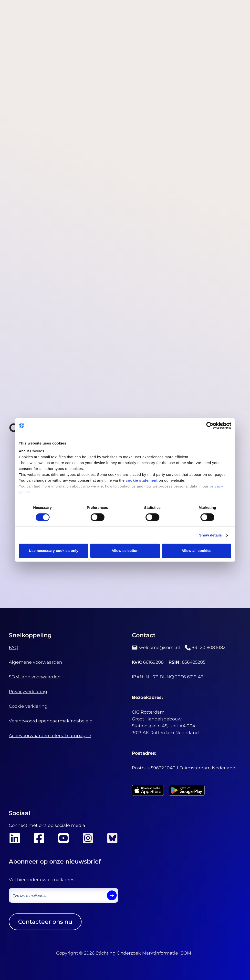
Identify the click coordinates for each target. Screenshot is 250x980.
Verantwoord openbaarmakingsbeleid (51, 721)
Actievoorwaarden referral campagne (50, 736)
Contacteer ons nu (45, 922)
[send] (112, 895)
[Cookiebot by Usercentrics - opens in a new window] (210, 425)
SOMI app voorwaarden (35, 677)
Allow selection (125, 551)
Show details (211, 535)
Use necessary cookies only (54, 551)
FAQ (13, 648)
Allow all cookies (196, 551)
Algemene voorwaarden (35, 662)
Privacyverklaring (28, 692)
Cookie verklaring (28, 706)
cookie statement (142, 480)
